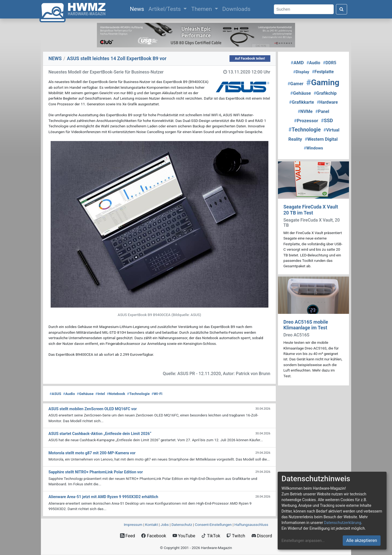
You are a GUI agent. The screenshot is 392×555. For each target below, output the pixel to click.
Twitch (236, 536)
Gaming (323, 82)
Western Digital (321, 139)
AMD (297, 63)
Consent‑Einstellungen (213, 525)
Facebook (154, 536)
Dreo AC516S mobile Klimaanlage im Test (306, 325)
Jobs (165, 525)
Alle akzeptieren (362, 540)
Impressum (133, 525)
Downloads (236, 9)
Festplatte (323, 72)
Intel (100, 394)
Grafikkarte (302, 102)
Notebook (116, 394)
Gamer (296, 84)
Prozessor (306, 121)
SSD (327, 120)
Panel (322, 111)
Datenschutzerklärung (342, 523)
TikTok (211, 536)
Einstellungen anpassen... (303, 541)
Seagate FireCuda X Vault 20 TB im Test (311, 210)
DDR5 (330, 63)
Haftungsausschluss (251, 525)
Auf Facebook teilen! (250, 59)
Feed (128, 536)
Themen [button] (202, 9)
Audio (69, 394)
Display (301, 72)
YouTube (184, 536)
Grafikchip (325, 93)
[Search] (304, 9)
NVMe (305, 111)
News (138, 8)
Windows (313, 148)
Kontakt (151, 525)
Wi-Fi (157, 394)
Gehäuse (85, 394)
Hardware (327, 102)
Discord (262, 536)
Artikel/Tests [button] (165, 9)
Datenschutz (182, 525)
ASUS (55, 394)
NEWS (55, 59)
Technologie (138, 394)
